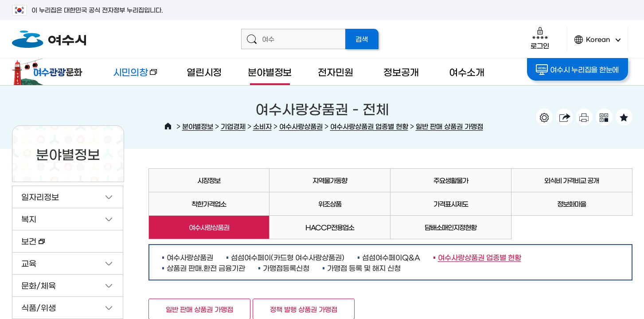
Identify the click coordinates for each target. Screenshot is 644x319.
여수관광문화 (50, 72)
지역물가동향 (330, 180)
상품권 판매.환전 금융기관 (206, 268)
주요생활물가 (451, 180)
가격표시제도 (451, 204)
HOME (168, 126)
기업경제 (233, 126)
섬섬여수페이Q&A (391, 257)
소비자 (262, 126)
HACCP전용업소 (330, 227)
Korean (597, 43)
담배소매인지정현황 (451, 227)
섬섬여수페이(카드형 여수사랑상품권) (288, 257)
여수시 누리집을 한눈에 (577, 70)
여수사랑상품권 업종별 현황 (369, 126)
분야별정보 (270, 72)
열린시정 (204, 72)
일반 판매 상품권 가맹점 (449, 126)
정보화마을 (572, 204)
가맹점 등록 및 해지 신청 (364, 268)
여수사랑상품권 (301, 126)
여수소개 (466, 72)
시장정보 (209, 180)
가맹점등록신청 (286, 268)
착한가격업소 (209, 204)
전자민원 (335, 72)
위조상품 (330, 204)
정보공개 (401, 72)
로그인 (540, 38)
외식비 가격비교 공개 (572, 180)
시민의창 (128, 76)
